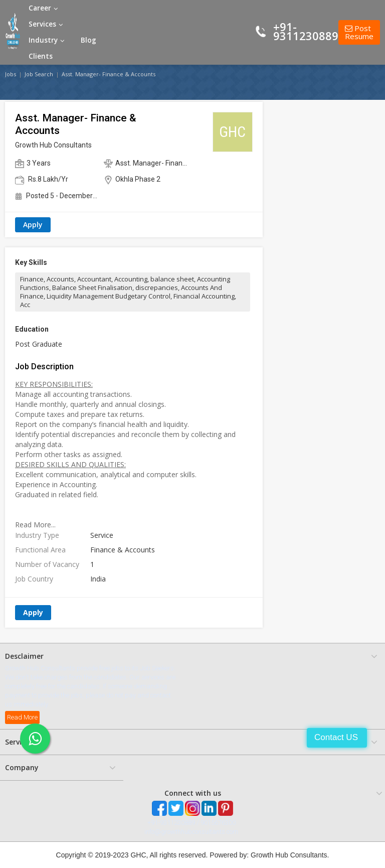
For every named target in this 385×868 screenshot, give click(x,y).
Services (46, 24)
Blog (88, 40)
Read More (22, 717)
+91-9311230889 (306, 31)
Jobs (11, 74)
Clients (41, 56)
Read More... (35, 525)
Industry (47, 40)
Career (43, 8)
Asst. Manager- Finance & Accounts (109, 74)
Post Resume (359, 32)
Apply (33, 225)
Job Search (39, 74)
